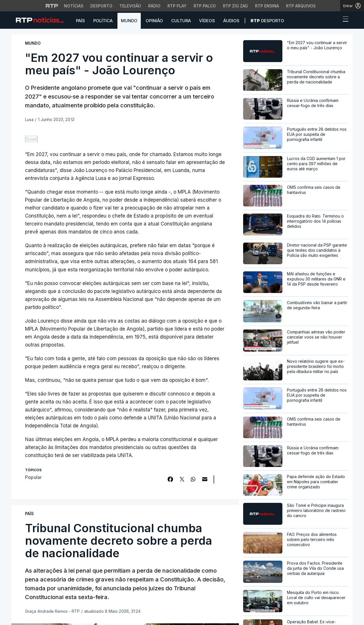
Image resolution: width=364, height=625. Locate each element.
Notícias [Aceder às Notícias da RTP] (74, 6)
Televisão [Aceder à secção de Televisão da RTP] (130, 6)
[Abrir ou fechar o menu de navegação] (344, 20)
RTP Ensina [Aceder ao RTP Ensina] (267, 6)
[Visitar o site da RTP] (52, 6)
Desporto (267, 21)
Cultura (181, 21)
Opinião (154, 21)
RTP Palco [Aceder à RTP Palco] (205, 6)
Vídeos (207, 21)
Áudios (231, 21)
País (80, 21)
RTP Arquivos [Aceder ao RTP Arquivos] (301, 6)
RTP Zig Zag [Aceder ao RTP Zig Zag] (235, 6)
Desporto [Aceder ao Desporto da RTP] (101, 6)
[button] (335, 21)
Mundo (129, 21)
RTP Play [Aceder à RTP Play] (177, 6)
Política (103, 21)
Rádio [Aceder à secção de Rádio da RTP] (154, 6)
